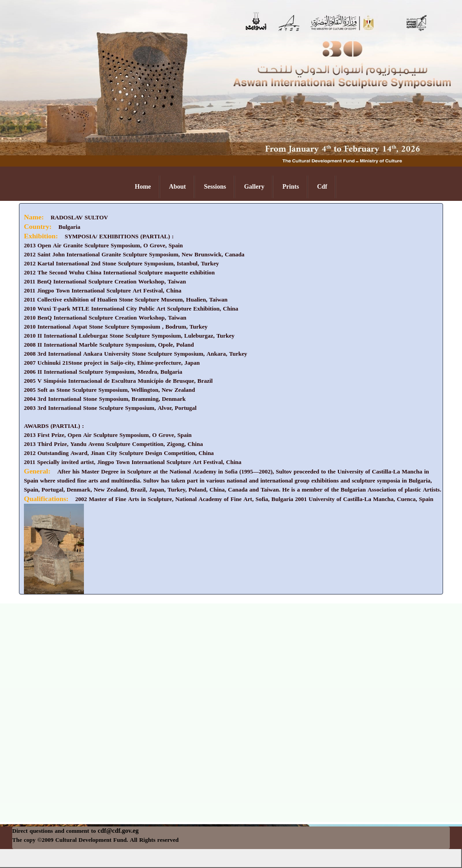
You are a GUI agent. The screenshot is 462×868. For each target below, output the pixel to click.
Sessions (215, 187)
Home (143, 187)
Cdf (322, 187)
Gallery (254, 187)
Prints (291, 187)
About (178, 187)
